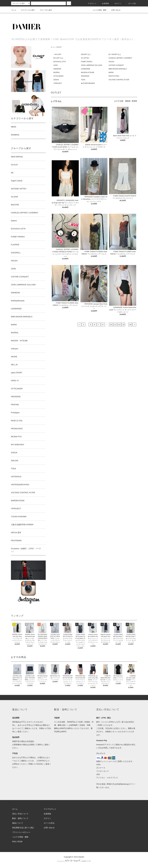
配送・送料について (20, 818)
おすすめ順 (119, 101)
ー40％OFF (57, 54)
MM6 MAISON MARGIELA (118, 69)
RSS (14, 842)
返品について (18, 823)
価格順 (128, 101)
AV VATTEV (85, 58)
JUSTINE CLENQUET (116, 65)
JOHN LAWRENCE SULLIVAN (92, 65)
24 (130, 325)
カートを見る (49, 823)
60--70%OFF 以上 (115, 54)
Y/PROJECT (58, 83)
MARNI (111, 72)
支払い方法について (20, 814)
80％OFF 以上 (58, 58)
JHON (56, 65)
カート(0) (130, 3)
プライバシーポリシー (21, 832)
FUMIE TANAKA (87, 62)
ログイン (116, 3)
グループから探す (44, 10)
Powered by (74, 861)
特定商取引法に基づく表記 (23, 828)
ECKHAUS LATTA (60, 62)
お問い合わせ (114, 10)
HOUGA (111, 62)
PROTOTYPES (114, 76)
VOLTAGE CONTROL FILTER (119, 80)
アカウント (91, 3)
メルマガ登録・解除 (98, 10)
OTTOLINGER (58, 76)
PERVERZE (85, 76)
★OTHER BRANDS (88, 83)
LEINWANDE (86, 69)
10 (111, 325)
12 (119, 325)
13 (123, 325)
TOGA (83, 80)
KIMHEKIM (57, 69)
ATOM (20, 842)
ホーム (14, 10)
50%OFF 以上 (86, 54)
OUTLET (59, 47)
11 (115, 325)
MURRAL (57, 72)
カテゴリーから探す (26, 10)
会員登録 (104, 3)
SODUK (56, 80)
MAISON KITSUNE (88, 72)
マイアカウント (50, 809)
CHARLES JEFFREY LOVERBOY (120, 58)
